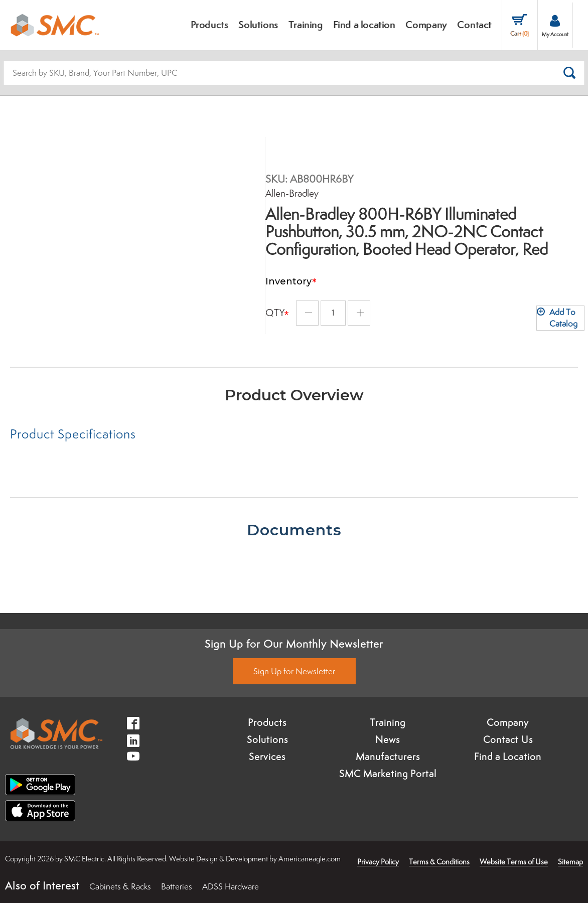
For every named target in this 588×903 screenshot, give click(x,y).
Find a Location (508, 757)
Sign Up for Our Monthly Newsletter (294, 644)
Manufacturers (388, 757)
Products (267, 722)
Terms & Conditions (439, 862)
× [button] (133, 859)
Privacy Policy (378, 862)
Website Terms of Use (514, 862)
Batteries (177, 886)
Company (508, 722)
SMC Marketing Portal (388, 774)
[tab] (152, 434)
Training (388, 722)
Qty (275, 307)
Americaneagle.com (310, 859)
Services (267, 757)
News (388, 739)
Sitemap (570, 862)
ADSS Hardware (231, 886)
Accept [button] (67, 880)
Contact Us (508, 739)
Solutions (267, 739)
